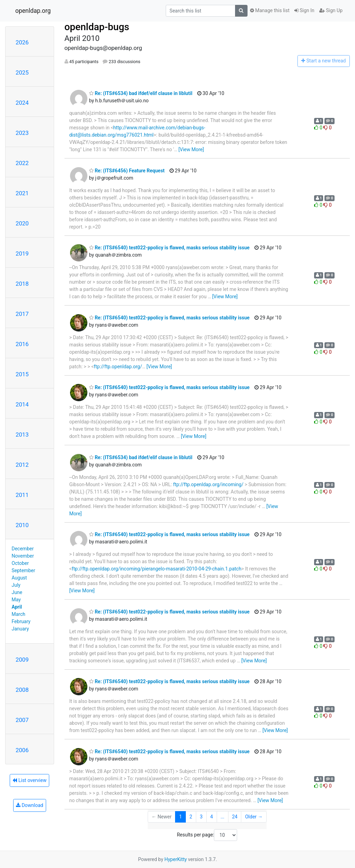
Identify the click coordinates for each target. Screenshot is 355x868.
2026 (22, 42)
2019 (22, 253)
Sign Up (331, 10)
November (23, 556)
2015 (22, 374)
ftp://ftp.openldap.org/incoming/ (208, 484)
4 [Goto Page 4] (211, 817)
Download (30, 805)
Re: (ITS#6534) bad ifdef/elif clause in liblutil (141, 93)
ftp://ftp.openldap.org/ (118, 367)
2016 (22, 344)
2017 (22, 314)
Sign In (304, 10)
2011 (22, 495)
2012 (22, 465)
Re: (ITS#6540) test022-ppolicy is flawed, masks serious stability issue (169, 248)
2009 (22, 660)
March (19, 614)
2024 (22, 103)
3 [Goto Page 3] (201, 817)
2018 (22, 284)
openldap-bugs (97, 27)
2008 (22, 690)
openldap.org (33, 11)
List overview (29, 780)
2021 (22, 193)
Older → (254, 817)
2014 (22, 404)
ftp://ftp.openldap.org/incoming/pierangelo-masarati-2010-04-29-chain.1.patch (157, 569)
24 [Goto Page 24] (235, 817)
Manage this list (270, 10)
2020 (22, 223)
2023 (22, 133)
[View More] (191, 149)
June (17, 592)
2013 (22, 435)
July (16, 585)
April (17, 607)
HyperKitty (176, 859)
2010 (22, 525)
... (222, 817)
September (24, 570)
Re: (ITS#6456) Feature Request (127, 171)
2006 (22, 750)
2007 (22, 720)
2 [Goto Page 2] (191, 817)
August (19, 578)
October (20, 563)
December (23, 549)
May (16, 600)
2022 (22, 163)
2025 (22, 72)
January (20, 629)
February (21, 621)
